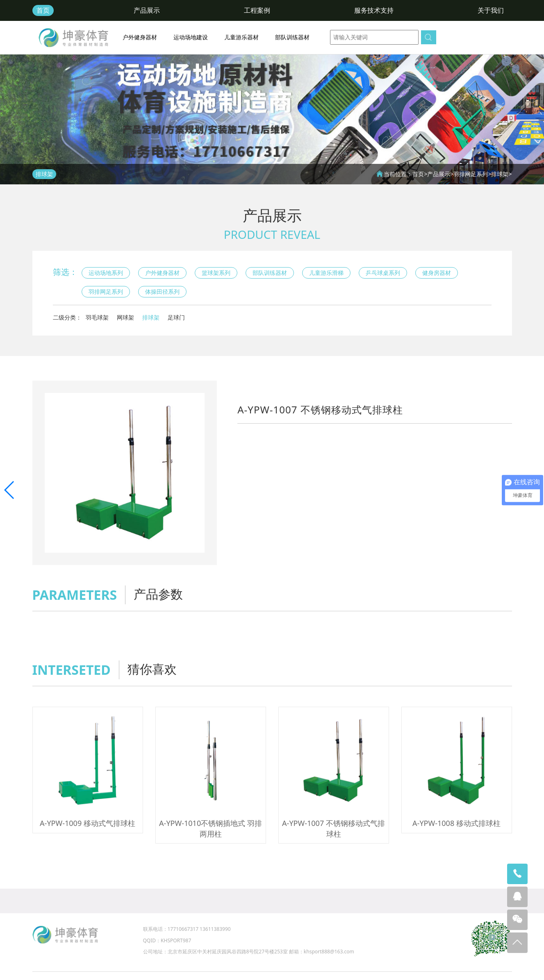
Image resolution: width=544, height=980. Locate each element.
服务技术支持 (374, 10)
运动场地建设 (191, 37)
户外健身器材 (140, 37)
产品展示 (147, 10)
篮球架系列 (216, 273)
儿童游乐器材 (241, 37)
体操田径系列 (162, 292)
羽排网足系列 (471, 174)
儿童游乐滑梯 (326, 273)
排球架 (500, 174)
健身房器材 (437, 273)
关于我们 (491, 10)
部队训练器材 (292, 37)
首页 (43, 10)
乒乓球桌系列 (383, 273)
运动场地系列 (106, 273)
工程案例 (257, 10)
